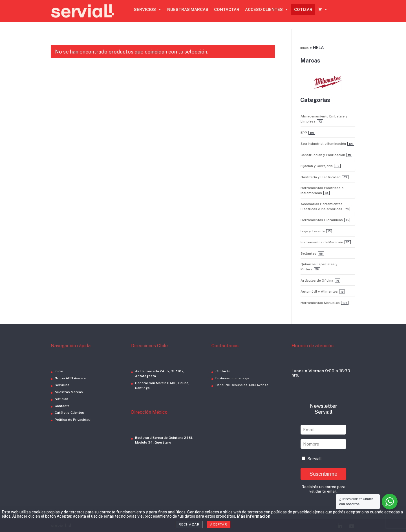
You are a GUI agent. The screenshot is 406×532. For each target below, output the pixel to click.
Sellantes (308, 253)
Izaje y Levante (313, 231)
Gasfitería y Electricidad (321, 177)
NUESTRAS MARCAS (188, 10)
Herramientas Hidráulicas (322, 220)
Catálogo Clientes (69, 413)
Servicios (62, 385)
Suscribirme (324, 474)
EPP (304, 133)
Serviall (312, 459)
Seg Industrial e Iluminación (323, 144)
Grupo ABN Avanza (70, 378)
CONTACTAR (227, 10)
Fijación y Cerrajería (317, 166)
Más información (254, 516)
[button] (328, 83)
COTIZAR (303, 10)
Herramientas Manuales (320, 303)
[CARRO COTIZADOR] (323, 10)
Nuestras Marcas (69, 392)
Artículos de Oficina (317, 281)
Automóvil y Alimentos (319, 291)
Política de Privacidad (73, 420)
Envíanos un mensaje (232, 378)
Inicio (304, 48)
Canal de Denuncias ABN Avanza (242, 385)
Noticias (61, 399)
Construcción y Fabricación (323, 155)
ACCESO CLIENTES (267, 10)
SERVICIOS (148, 10)
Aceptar (219, 524)
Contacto (62, 406)
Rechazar (189, 524)
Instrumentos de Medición (322, 242)
